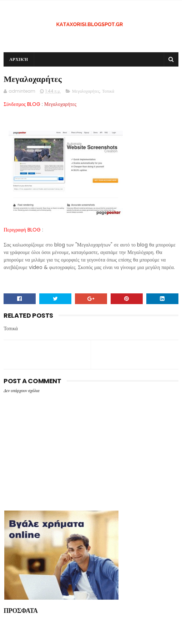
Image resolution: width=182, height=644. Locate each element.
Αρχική (19, 59)
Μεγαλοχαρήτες (86, 91)
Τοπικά (108, 91)
